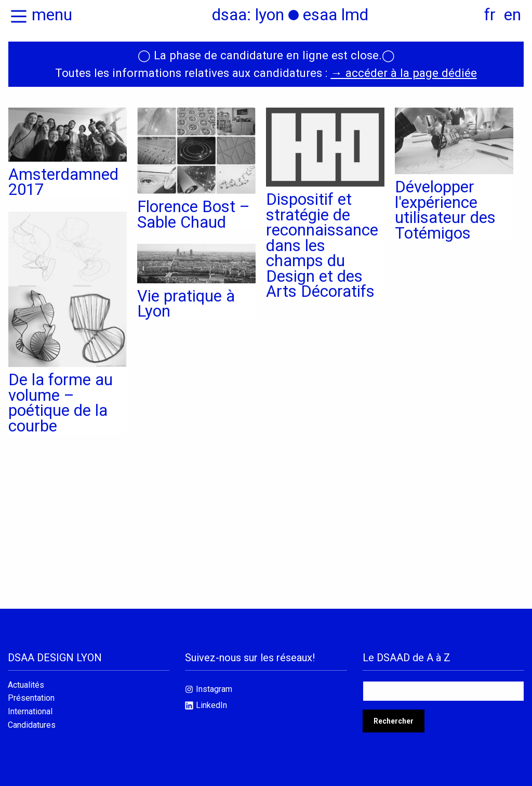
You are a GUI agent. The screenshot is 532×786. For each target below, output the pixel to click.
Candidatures (32, 725)
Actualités (26, 685)
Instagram (214, 689)
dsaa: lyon (248, 15)
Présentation (31, 698)
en (513, 15)
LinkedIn (211, 705)
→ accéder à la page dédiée (403, 73)
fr (490, 15)
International (30, 712)
